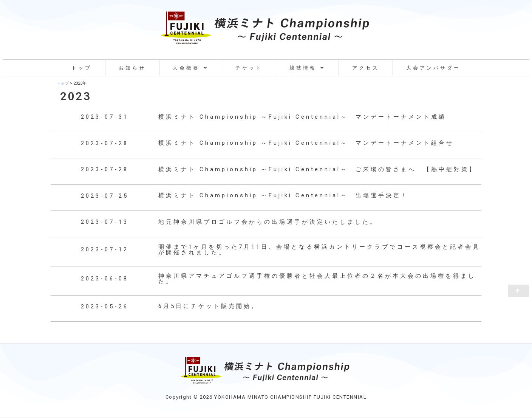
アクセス (366, 68)
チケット (249, 68)
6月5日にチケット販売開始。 (209, 306)
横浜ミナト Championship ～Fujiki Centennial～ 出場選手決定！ (283, 195)
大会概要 (191, 68)
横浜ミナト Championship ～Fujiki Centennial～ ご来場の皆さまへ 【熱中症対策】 (317, 169)
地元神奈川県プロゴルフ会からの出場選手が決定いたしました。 (268, 222)
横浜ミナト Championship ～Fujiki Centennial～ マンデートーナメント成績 (302, 117)
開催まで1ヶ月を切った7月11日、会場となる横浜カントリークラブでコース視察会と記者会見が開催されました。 (319, 250)
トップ (82, 68)
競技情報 (307, 68)
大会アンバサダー (433, 68)
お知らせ (132, 68)
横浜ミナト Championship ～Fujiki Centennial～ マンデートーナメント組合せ (306, 143)
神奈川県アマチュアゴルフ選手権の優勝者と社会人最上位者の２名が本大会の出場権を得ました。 (317, 279)
